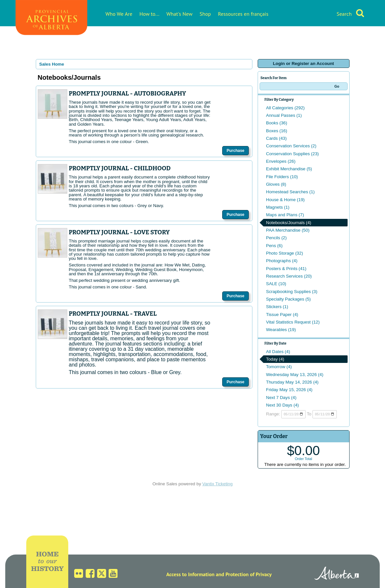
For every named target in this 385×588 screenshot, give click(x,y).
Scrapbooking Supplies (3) (292, 292)
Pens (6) (274, 246)
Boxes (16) (277, 131)
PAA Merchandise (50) (288, 230)
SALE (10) (276, 284)
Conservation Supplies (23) (293, 154)
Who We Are (119, 14)
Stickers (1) (277, 307)
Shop (205, 14)
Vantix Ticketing (217, 484)
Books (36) (277, 123)
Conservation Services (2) (291, 146)
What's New (179, 14)
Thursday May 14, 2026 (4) (292, 382)
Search (344, 14)
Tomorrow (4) (279, 367)
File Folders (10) (282, 177)
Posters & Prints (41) (286, 269)
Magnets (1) (278, 207)
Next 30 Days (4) (283, 405)
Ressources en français (243, 14)
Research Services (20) (289, 276)
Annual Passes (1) (284, 115)
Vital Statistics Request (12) (293, 322)
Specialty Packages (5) (289, 299)
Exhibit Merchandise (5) (289, 169)
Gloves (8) (276, 184)
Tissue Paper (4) (282, 315)
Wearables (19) (281, 330)
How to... (150, 14)
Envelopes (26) (281, 161)
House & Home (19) (286, 200)
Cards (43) (277, 138)
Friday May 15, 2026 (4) (289, 390)
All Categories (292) (286, 108)
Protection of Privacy (249, 574)
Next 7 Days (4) (281, 398)
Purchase (235, 151)
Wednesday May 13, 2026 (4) (295, 375)
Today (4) (275, 359)
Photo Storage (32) (285, 253)
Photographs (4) (282, 261)
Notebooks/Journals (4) (289, 223)
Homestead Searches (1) (290, 192)
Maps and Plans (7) (285, 215)
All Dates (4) (278, 352)
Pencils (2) (277, 238)
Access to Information (190, 574)
